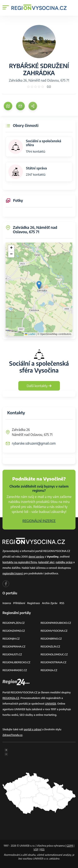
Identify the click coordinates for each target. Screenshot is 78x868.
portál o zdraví (33, 729)
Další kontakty (39, 386)
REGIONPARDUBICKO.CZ (56, 623)
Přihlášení (19, 603)
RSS (62, 603)
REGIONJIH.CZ (11, 639)
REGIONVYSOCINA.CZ (54, 631)
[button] (39, 285)
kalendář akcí (46, 562)
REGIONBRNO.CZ (51, 639)
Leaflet (30, 334)
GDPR (70, 846)
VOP (36, 849)
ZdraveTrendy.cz (12, 735)
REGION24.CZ (49, 670)
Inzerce (7, 603)
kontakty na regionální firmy (20, 562)
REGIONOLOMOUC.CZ (54, 654)
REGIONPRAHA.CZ (14, 646)
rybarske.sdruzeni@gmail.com (34, 443)
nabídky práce (64, 562)
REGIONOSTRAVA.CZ (53, 662)
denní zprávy (36, 557)
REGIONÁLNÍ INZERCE (39, 521)
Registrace (34, 603)
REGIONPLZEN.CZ (14, 623)
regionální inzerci (13, 573)
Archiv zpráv (50, 603)
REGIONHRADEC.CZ (15, 670)
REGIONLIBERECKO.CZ (16, 662)
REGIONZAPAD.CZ (14, 631)
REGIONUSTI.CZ (12, 654)
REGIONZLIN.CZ (50, 646)
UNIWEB (50, 704)
